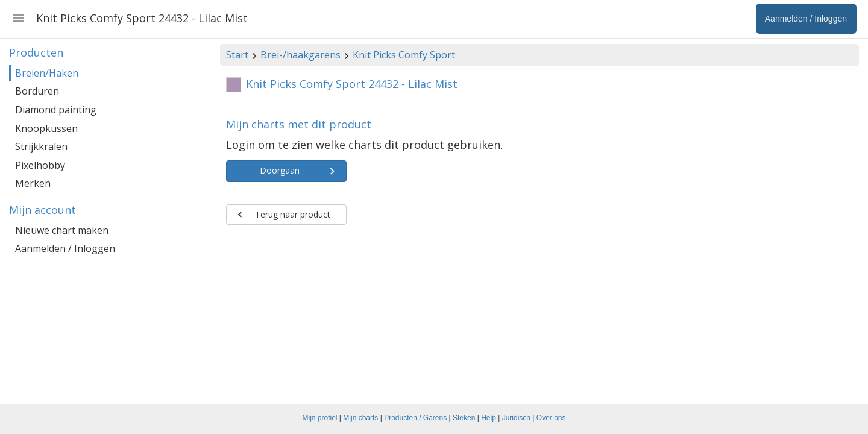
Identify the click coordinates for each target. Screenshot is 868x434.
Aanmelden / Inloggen (65, 248)
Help (489, 418)
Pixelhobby (40, 165)
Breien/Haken (47, 73)
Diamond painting (56, 110)
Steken (464, 418)
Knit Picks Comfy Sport (404, 55)
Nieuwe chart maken (62, 230)
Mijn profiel (320, 418)
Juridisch (516, 418)
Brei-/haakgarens (300, 55)
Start (237, 55)
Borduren (37, 91)
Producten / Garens (415, 418)
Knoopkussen (46, 128)
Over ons (551, 418)
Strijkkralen (41, 146)
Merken (33, 183)
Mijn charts (360, 418)
